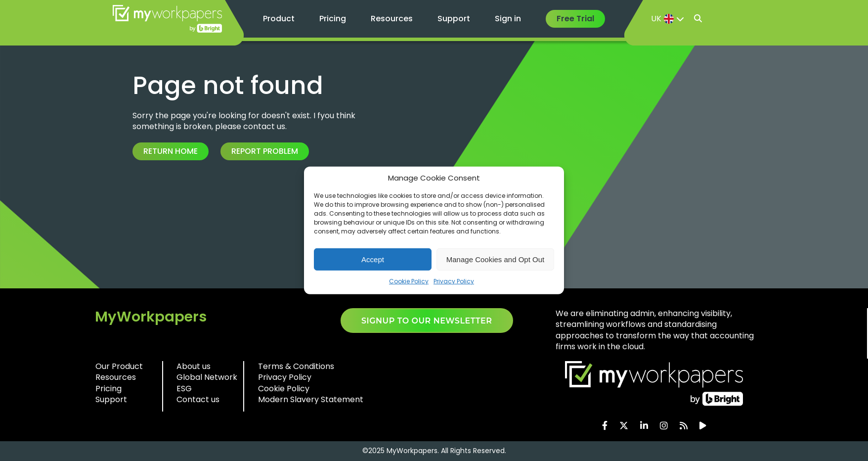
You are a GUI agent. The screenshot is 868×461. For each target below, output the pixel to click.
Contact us (198, 399)
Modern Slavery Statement (311, 399)
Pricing (333, 19)
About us (194, 366)
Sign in (508, 19)
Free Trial (575, 19)
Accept (373, 259)
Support (454, 19)
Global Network (207, 377)
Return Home (171, 151)
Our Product (119, 366)
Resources (392, 19)
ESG (184, 389)
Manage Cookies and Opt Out (495, 259)
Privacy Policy (454, 281)
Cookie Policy (409, 281)
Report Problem (265, 151)
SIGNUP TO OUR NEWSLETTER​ (427, 321)
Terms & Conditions (296, 366)
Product (279, 19)
